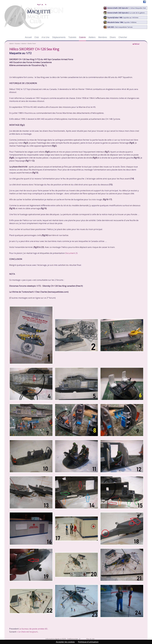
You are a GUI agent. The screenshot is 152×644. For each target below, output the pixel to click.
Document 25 (71, 253)
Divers (113, 37)
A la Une (45, 37)
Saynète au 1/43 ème (121, 18)
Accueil (28, 37)
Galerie (82, 37)
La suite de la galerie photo (125, 13)
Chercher (123, 37)
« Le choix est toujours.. (28, 632)
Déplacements (59, 37)
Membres (103, 37)
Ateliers (92, 37)
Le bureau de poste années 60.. (34, 629)
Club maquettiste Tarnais (118, 27)
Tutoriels (72, 37)
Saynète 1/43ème (120, 22)
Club (37, 37)
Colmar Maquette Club (125, 8)
